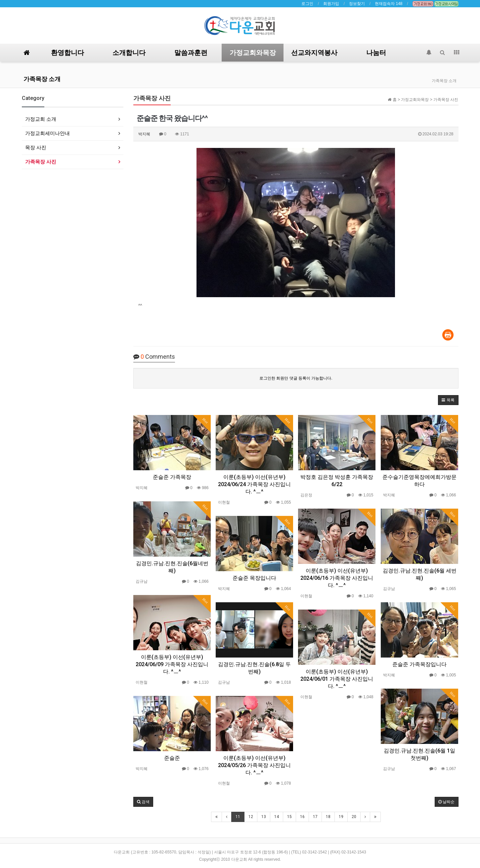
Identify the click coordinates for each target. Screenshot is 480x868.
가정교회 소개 (41, 119)
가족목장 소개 (42, 79)
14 (277, 817)
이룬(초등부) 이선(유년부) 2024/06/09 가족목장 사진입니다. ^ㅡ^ (172, 664)
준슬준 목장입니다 (254, 578)
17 (315, 817)
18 (328, 817)
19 (341, 817)
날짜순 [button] (446, 802)
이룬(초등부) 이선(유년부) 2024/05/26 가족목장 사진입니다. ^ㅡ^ (254, 765)
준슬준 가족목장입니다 (419, 664)
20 (354, 817)
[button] (448, 400)
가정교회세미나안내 (47, 133)
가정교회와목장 (253, 53)
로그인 (307, 4)
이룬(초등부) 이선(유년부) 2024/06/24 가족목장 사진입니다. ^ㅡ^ (254, 484)
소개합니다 (129, 53)
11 (238, 817)
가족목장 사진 (41, 162)
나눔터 (376, 53)
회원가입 (331, 4)
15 (289, 817)
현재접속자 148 (389, 4)
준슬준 (172, 758)
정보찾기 (357, 4)
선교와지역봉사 (314, 53)
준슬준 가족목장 (172, 477)
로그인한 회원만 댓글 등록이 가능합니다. (296, 378)
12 (251, 817)
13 (264, 817)
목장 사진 (36, 147)
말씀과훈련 (191, 53)
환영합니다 (67, 53)
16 (302, 817)
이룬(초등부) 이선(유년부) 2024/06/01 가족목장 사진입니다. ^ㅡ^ (337, 679)
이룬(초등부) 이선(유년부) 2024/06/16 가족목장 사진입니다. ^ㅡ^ (337, 578)
